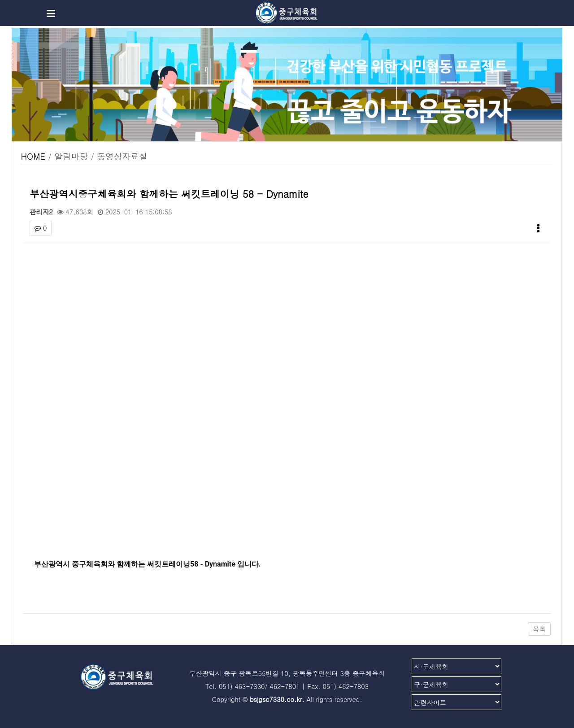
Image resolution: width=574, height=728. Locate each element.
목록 (539, 629)
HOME (33, 156)
